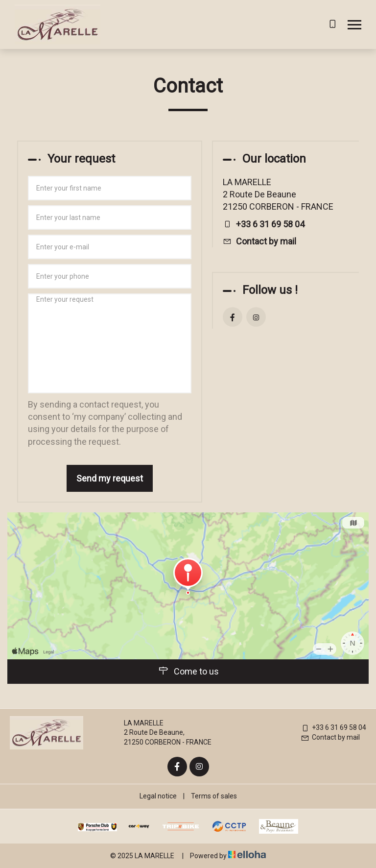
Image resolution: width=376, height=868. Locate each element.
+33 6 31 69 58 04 (333, 727)
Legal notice (158, 796)
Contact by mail (266, 241)
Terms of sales (214, 796)
